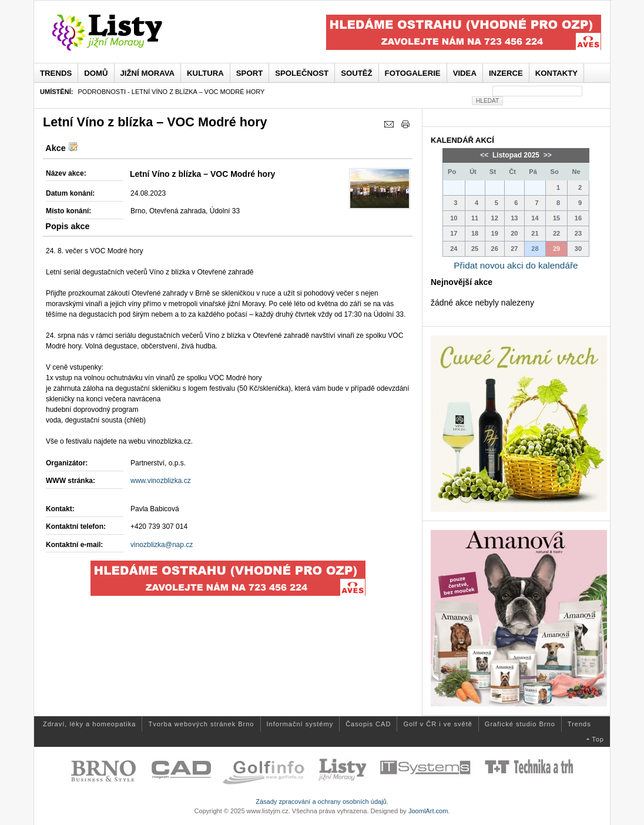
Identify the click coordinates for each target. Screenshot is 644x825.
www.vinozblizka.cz (161, 481)
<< (485, 155)
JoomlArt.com (428, 811)
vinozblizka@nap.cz (162, 545)
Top (598, 739)
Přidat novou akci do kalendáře (516, 265)
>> (546, 155)
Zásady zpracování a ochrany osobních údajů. (322, 801)
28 (535, 249)
